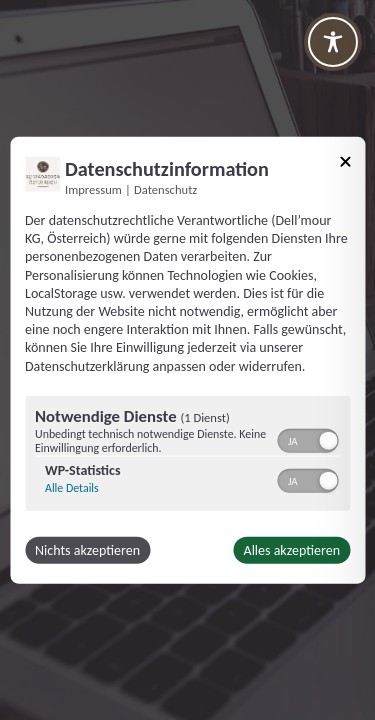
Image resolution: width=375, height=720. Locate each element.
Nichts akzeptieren (87, 549)
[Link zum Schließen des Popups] (345, 165)
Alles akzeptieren (292, 549)
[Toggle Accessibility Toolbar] (333, 42)
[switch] (307, 438)
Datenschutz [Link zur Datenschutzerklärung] (165, 189)
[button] (328, 440)
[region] (187, 455)
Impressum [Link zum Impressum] (93, 189)
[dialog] (187, 360)
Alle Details (72, 487)
